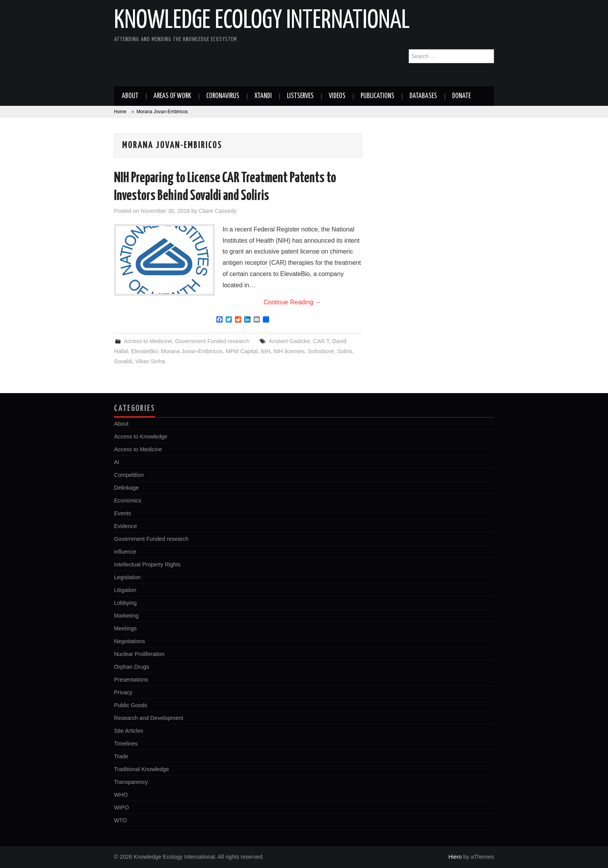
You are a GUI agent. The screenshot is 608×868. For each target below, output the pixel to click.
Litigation (125, 590)
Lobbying (125, 603)
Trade (121, 756)
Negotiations (130, 641)
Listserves (300, 96)
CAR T (321, 341)
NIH (265, 351)
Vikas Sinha (150, 361)
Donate (461, 96)
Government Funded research (212, 341)
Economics (128, 500)
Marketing (126, 616)
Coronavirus (223, 96)
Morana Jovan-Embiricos (192, 351)
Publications (377, 96)
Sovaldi (123, 361)
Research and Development (149, 718)
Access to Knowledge (141, 437)
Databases (423, 96)
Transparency (131, 782)
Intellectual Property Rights (147, 564)
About (130, 96)
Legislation (127, 577)
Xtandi (263, 96)
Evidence (125, 526)
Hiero (455, 857)
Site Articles (129, 731)
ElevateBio (144, 351)
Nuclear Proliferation (139, 654)
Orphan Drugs (131, 667)
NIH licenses (289, 351)
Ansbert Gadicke (289, 341)
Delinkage (126, 488)
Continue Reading (293, 302)
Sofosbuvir (321, 351)
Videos (337, 96)
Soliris (345, 351)
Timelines (126, 744)
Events (123, 513)
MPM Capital (242, 351)
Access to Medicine (148, 341)
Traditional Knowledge (142, 769)
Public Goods (131, 705)
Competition (129, 475)
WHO (121, 795)
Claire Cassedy (218, 211)
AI (117, 462)
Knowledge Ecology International (262, 21)
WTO (120, 820)
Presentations (131, 680)
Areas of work (172, 96)
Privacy (123, 692)
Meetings (125, 628)
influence (125, 552)
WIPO (121, 808)
